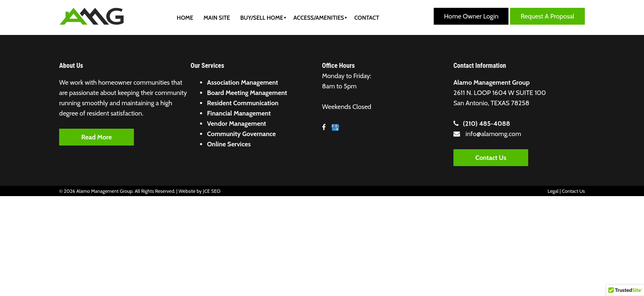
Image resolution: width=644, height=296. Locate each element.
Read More (97, 137)
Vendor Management (237, 124)
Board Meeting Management (247, 93)
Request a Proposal (548, 16)
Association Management (243, 82)
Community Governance (241, 134)
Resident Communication (243, 103)
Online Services (229, 144)
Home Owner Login (471, 16)
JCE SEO (212, 191)
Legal (553, 191)
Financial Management (239, 113)
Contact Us (491, 158)
